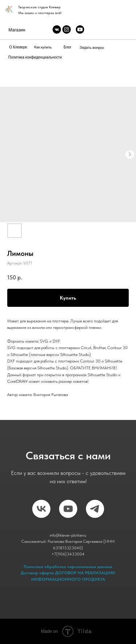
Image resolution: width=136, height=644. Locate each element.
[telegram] (95, 509)
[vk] (41, 509)
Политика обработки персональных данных (68, 567)
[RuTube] (68, 509)
